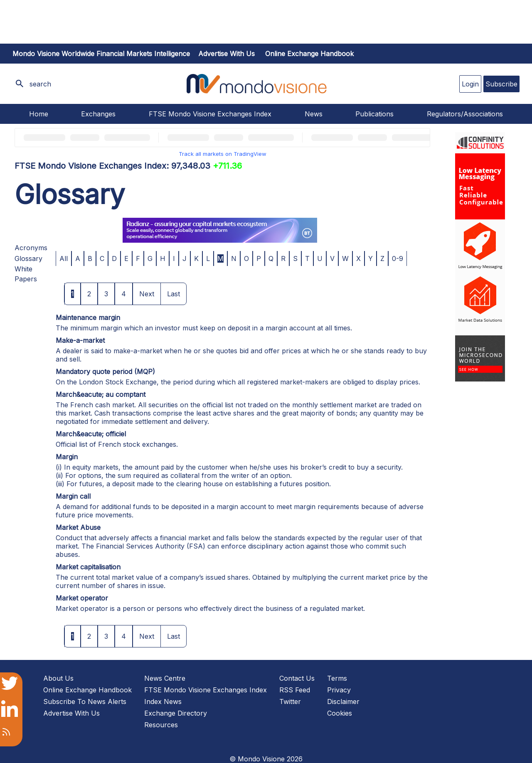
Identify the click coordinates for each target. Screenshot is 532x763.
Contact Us (297, 678)
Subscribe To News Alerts (85, 701)
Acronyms (31, 248)
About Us (58, 678)
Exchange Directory (176, 713)
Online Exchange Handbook (309, 54)
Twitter (290, 701)
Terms (337, 678)
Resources (161, 725)
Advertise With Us (71, 713)
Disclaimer (343, 701)
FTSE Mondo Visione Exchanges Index (210, 114)
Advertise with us (227, 54)
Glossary (28, 258)
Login (470, 84)
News (314, 114)
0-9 (398, 258)
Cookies (340, 713)
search (40, 84)
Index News (163, 701)
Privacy (339, 690)
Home (39, 114)
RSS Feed (295, 690)
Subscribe (501, 84)
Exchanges (98, 114)
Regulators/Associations (465, 114)
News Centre (165, 678)
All (64, 258)
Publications (374, 114)
